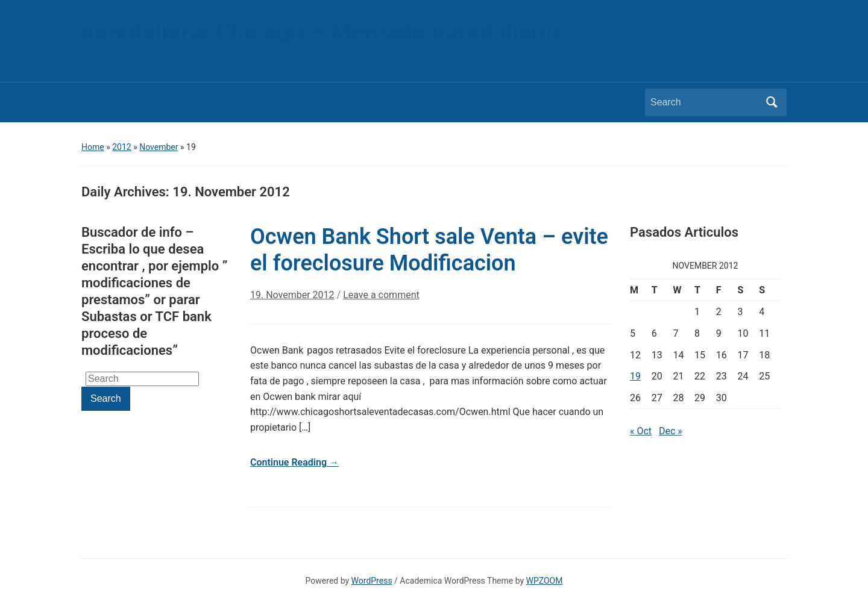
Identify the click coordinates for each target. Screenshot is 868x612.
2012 (121, 147)
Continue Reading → (294, 462)
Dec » (671, 431)
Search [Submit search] (772, 102)
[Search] (705, 102)
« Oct (641, 431)
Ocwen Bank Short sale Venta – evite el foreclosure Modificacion (429, 250)
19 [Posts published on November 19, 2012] (635, 376)
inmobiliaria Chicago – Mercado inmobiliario (321, 32)
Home (93, 147)
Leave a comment (381, 295)
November (159, 147)
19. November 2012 (292, 295)
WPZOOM (545, 581)
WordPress (372, 581)
